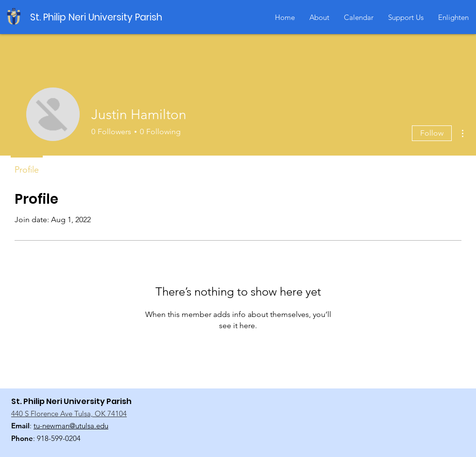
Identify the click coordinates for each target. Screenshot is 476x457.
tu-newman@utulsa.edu (71, 426)
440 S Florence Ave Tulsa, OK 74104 (69, 413)
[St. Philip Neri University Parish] (99, 18)
